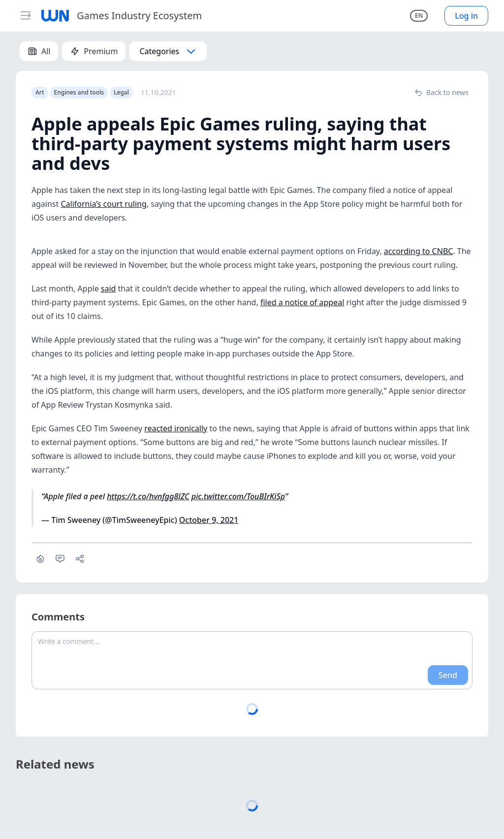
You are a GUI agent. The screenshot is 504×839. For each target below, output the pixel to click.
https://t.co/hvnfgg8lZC (148, 496)
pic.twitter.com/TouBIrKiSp (238, 496)
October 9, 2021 (209, 520)
